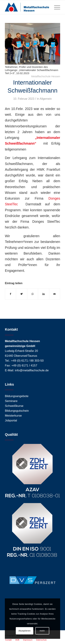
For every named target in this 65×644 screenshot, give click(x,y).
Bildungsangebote (17, 396)
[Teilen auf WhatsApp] (33, 294)
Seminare (11, 401)
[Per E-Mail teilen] (55, 294)
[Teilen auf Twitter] (21, 294)
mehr (42, 631)
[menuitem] (8, 640)
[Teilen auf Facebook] (10, 294)
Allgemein (46, 99)
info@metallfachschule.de (32, 370)
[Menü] (55, 7)
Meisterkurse (13, 416)
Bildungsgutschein (17, 411)
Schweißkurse (14, 406)
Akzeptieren (25, 631)
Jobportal (11, 420)
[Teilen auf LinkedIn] (44, 294)
